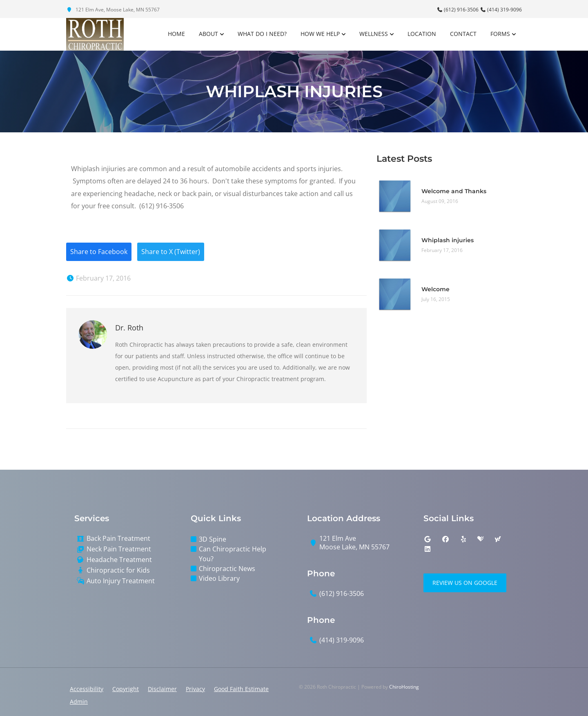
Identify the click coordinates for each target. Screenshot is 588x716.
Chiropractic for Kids (118, 570)
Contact (463, 34)
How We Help (320, 34)
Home (176, 34)
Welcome (435, 289)
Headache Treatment (119, 560)
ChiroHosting (404, 687)
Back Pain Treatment (118, 539)
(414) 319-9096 (501, 10)
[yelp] (463, 540)
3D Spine (213, 540)
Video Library (219, 579)
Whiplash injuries (448, 240)
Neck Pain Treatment (119, 549)
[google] (428, 540)
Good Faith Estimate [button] (241, 689)
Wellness (374, 34)
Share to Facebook (99, 252)
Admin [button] (79, 702)
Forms (500, 34)
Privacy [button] (195, 689)
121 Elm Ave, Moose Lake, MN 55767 (113, 10)
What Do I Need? (262, 34)
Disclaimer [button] (162, 689)
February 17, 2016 (98, 279)
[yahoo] (498, 540)
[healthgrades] (481, 540)
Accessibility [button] (87, 689)
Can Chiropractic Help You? (233, 554)
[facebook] (445, 540)
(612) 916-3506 (458, 10)
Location (422, 34)
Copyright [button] (126, 689)
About (208, 34)
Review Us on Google (465, 583)
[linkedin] (428, 549)
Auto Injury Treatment (121, 581)
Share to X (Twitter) (171, 252)
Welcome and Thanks (454, 191)
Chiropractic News (227, 569)
